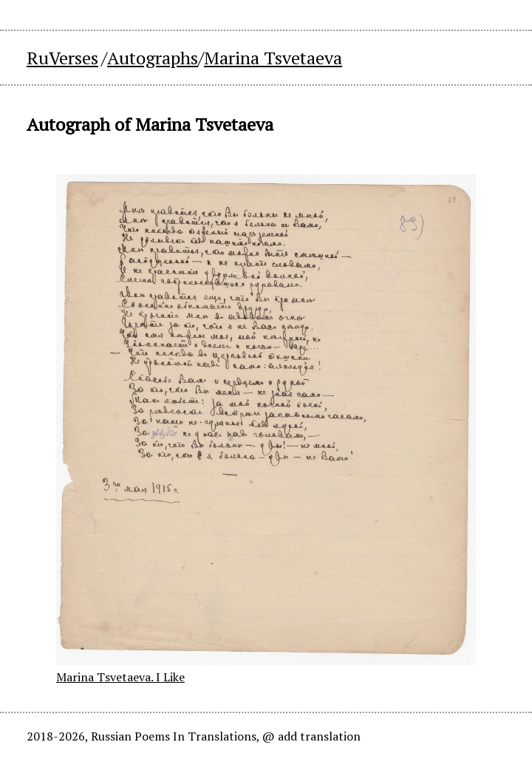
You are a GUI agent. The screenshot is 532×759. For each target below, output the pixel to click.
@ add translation (311, 736)
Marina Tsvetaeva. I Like (120, 677)
